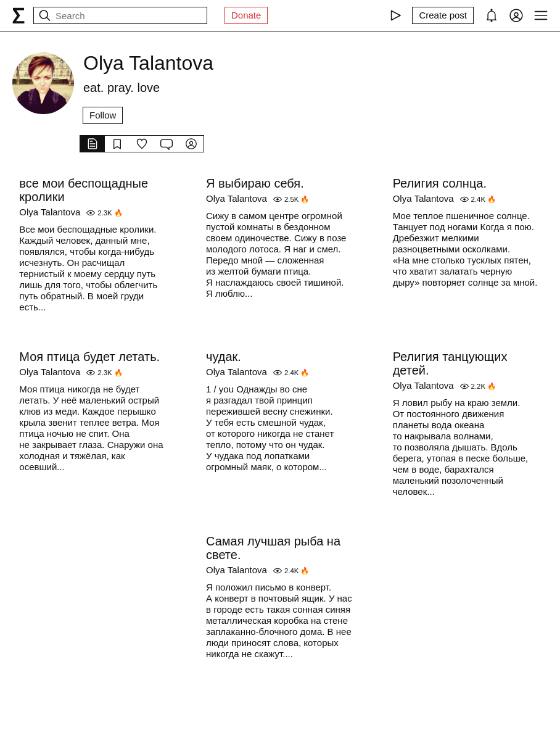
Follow (103, 115)
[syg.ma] (19, 15)
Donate (246, 15)
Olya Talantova (50, 212)
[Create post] (443, 15)
